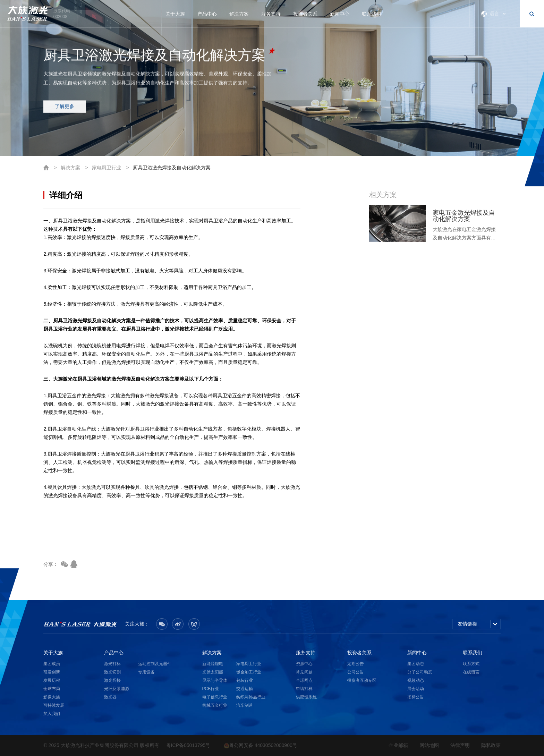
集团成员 (52, 664)
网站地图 (429, 745)
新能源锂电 (213, 664)
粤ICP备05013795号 (188, 745)
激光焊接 (112, 680)
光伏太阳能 (213, 672)
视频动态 (416, 680)
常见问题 (304, 672)
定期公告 (356, 664)
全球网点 (304, 680)
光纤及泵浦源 (117, 689)
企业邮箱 (398, 745)
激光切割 (112, 672)
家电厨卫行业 (107, 168)
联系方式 (471, 664)
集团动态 (416, 664)
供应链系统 (306, 697)
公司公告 (356, 672)
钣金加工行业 (249, 672)
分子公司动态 (420, 672)
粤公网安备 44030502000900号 (261, 745)
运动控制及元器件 (155, 664)
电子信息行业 (215, 697)
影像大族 (52, 697)
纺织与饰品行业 (251, 697)
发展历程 (52, 680)
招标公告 (416, 697)
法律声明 (460, 745)
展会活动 (416, 689)
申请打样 (304, 689)
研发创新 (52, 672)
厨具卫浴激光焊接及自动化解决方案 (172, 168)
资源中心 (304, 664)
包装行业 (245, 680)
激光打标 (112, 664)
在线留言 (471, 672)
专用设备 (146, 672)
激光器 (110, 697)
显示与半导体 (215, 680)
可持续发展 (54, 705)
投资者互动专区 (362, 680)
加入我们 (52, 714)
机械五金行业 (215, 705)
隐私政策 (491, 745)
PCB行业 (211, 689)
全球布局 (52, 689)
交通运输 (245, 689)
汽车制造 (245, 705)
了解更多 (65, 110)
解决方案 (70, 168)
